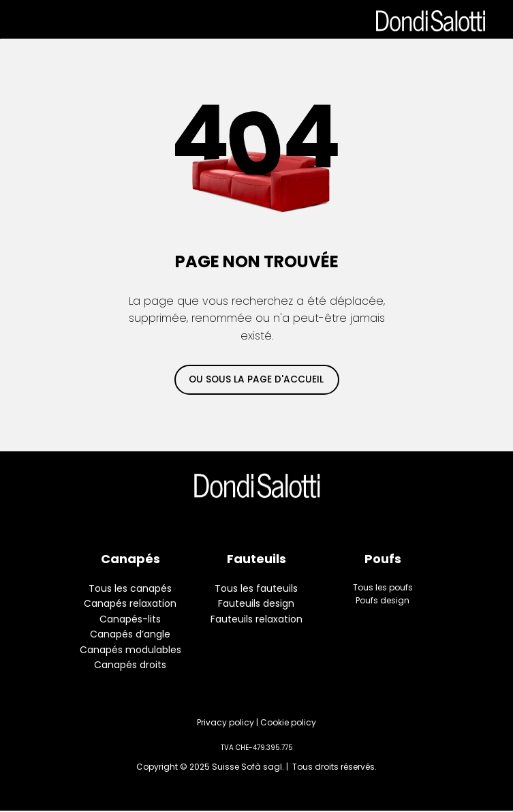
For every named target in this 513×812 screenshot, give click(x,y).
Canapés (130, 559)
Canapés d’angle (130, 634)
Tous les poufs (383, 587)
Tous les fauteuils (256, 588)
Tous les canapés (130, 588)
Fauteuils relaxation (256, 619)
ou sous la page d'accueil (256, 379)
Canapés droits (130, 665)
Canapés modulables (130, 650)
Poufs (383, 559)
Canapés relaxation (130, 603)
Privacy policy (226, 722)
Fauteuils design (256, 603)
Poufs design (383, 600)
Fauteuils (256, 559)
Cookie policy (288, 722)
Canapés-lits (130, 619)
